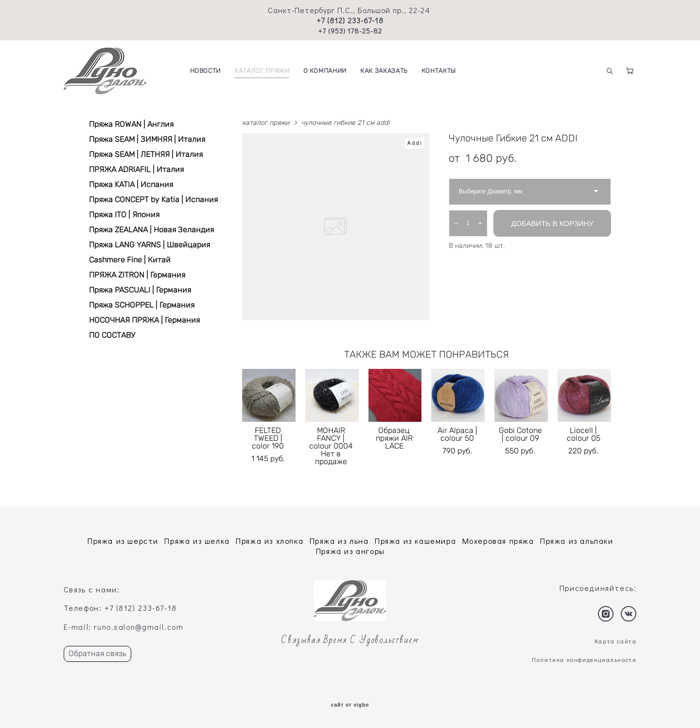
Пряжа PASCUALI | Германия (140, 290)
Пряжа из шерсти (123, 541)
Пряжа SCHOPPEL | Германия (142, 305)
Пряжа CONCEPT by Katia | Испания (153, 199)
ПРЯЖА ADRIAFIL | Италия (136, 169)
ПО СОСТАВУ (112, 335)
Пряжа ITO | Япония (124, 215)
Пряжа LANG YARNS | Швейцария (149, 245)
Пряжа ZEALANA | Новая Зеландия (151, 230)
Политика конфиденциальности (584, 659)
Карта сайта (616, 641)
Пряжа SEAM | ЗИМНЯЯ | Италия (147, 139)
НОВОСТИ (206, 71)
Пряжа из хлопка (270, 541)
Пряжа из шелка (197, 541)
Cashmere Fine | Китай (130, 260)
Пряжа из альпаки (577, 541)
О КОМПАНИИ (325, 71)
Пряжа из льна (339, 541)
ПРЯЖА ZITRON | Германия (137, 275)
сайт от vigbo (350, 705)
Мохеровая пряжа (498, 541)
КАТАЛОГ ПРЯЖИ (262, 71)
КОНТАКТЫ (439, 71)
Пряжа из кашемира (415, 541)
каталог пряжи (266, 123)
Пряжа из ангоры (350, 551)
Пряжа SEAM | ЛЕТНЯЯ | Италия (146, 154)
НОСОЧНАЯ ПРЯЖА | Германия (144, 320)
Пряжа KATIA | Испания (131, 184)
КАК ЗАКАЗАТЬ (384, 71)
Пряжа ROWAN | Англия (131, 124)
